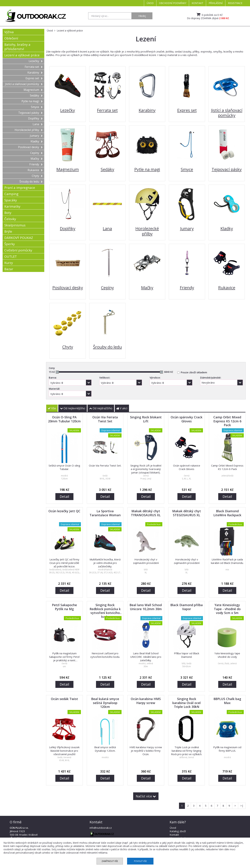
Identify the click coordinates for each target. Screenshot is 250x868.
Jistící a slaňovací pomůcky (24, 84)
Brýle (8, 231)
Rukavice (35, 170)
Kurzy (9, 263)
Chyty (37, 176)
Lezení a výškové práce (22, 55)
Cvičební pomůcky (18, 250)
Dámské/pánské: (211, 377)
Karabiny (35, 73)
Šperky (10, 244)
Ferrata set (34, 67)
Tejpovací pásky (30, 113)
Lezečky (36, 61)
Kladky (37, 141)
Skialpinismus (15, 225)
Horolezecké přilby (29, 130)
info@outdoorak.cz (101, 828)
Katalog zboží (178, 831)
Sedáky (36, 95)
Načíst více (146, 796)
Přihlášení (216, 3)
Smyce (37, 107)
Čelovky (10, 219)
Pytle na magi (32, 101)
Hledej (142, 16)
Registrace (235, 3)
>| (242, 806)
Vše (52, 408)
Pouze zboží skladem (194, 372)
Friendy (36, 164)
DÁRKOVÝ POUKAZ (19, 238)
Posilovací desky (30, 147)
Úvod (150, 3)
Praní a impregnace (20, 188)
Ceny (52, 368)
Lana (38, 124)
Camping (11, 194)
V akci (122, 408)
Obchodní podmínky (173, 3)
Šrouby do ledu (31, 182)
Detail (64, 497)
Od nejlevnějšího (73, 408)
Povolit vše (140, 861)
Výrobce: (155, 377)
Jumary (36, 136)
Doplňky (35, 118)
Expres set (34, 78)
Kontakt (197, 3)
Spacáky (11, 200)
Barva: (53, 377)
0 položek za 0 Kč (209, 14)
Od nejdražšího (101, 408)
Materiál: (54, 389)
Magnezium (33, 90)
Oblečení (11, 38)
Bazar (9, 269)
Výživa (9, 32)
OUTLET (11, 256)
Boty (8, 213)
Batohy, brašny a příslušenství (17, 47)
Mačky (37, 159)
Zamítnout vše (110, 861)
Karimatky (12, 206)
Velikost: (105, 377)
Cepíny (36, 153)
